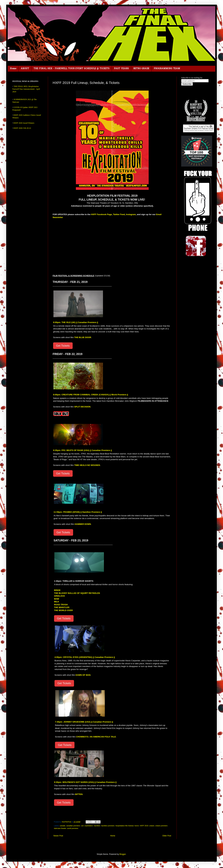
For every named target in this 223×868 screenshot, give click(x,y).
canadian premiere (73, 826)
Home (13, 69)
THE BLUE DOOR (83, 337)
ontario (152, 826)
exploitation (89, 826)
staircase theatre (60, 828)
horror (137, 826)
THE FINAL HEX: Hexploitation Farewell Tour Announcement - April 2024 (26, 89)
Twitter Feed (119, 214)
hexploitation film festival (124, 826)
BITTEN (79, 794)
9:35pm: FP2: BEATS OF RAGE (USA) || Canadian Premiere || (82, 450)
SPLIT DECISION (82, 407)
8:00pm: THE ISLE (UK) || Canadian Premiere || (76, 322)
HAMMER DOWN (83, 524)
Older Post (167, 836)
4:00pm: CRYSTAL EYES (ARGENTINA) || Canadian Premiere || (85, 657)
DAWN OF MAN (83, 675)
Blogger (123, 854)
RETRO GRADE (141, 69)
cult (82, 826)
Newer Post (58, 836)
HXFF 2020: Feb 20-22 (22, 128)
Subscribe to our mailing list (192, 78)
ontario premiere (161, 826)
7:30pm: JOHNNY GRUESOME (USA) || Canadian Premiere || (84, 722)
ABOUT (25, 69)
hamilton (97, 826)
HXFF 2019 (144, 826)
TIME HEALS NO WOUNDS (87, 465)
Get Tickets (63, 346)
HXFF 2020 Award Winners (24, 123)
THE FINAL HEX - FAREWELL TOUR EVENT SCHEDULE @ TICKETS (72, 69)
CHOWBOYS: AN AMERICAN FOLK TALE (96, 737)
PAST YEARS (121, 69)
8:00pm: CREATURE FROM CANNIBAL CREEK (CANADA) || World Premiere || (91, 395)
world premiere (73, 828)
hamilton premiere (108, 826)
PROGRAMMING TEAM (167, 69)
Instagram (131, 214)
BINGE (57, 590)
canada (62, 826)
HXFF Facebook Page (101, 214)
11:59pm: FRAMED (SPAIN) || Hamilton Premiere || (78, 512)
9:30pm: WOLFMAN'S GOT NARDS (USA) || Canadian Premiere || (85, 782)
